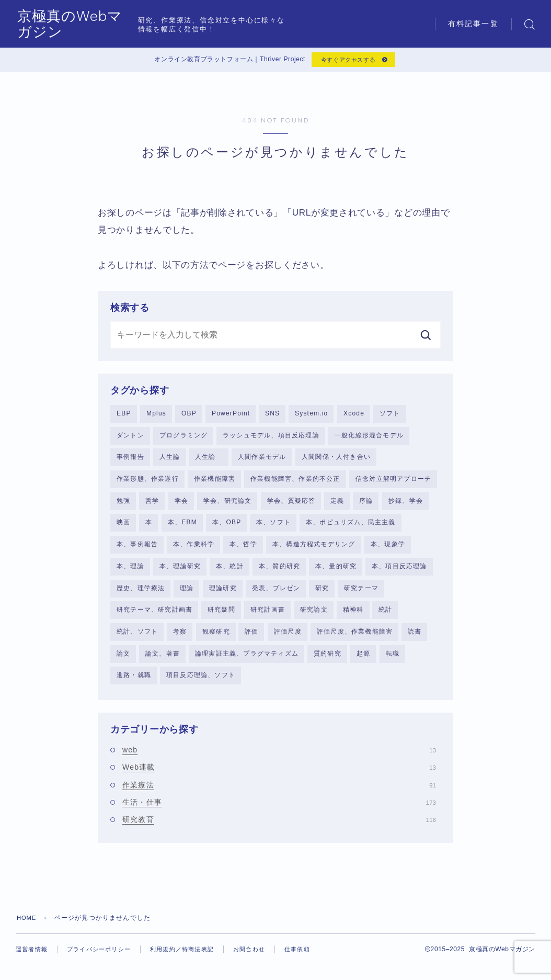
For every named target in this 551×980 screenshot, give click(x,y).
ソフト (390, 416)
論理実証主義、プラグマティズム (247, 660)
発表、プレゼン (276, 594)
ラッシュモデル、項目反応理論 (271, 438)
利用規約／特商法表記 (192, 956)
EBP (124, 416)
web (279, 758)
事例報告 (130, 460)
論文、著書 (163, 660)
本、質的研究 (279, 571)
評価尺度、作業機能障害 (355, 638)
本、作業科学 (194, 549)
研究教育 (279, 827)
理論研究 (223, 594)
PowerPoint (231, 416)
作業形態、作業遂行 (148, 483)
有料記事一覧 (473, 24)
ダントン (130, 438)
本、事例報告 (137, 549)
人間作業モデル (262, 460)
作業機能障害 (215, 483)
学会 (181, 505)
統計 (385, 616)
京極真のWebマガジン (100, 24)
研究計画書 (268, 616)
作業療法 (279, 792)
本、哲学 (243, 549)
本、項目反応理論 (399, 571)
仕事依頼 (39, 965)
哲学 (152, 505)
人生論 (170, 460)
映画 (123, 527)
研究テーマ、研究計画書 (154, 616)
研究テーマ (361, 594)
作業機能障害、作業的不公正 (295, 483)
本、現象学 (388, 549)
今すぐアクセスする (347, 61)
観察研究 (216, 638)
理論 (187, 594)
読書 (415, 638)
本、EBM (182, 527)
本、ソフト (273, 527)
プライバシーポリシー (104, 956)
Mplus (156, 416)
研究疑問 (221, 616)
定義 (337, 505)
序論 (366, 505)
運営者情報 (33, 956)
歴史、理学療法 (141, 594)
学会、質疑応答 (291, 505)
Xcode (354, 416)
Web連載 (279, 775)
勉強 (123, 505)
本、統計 (230, 571)
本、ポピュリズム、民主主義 (351, 527)
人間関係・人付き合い (336, 460)
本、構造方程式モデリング (314, 549)
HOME (27, 925)
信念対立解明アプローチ (393, 483)
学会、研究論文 (227, 505)
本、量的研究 (336, 571)
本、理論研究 (180, 571)
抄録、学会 (406, 505)
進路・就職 (134, 682)
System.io (311, 416)
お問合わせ (263, 956)
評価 (251, 638)
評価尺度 (288, 638)
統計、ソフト (137, 638)
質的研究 (328, 660)
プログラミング (183, 438)
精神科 (353, 616)
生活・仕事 (279, 810)
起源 (363, 660)
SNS (272, 416)
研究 (322, 594)
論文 (123, 660)
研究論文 (314, 616)
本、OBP (227, 527)
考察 (180, 638)
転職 (393, 660)
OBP (189, 416)
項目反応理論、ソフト (201, 682)
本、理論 (130, 571)
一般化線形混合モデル (369, 438)
